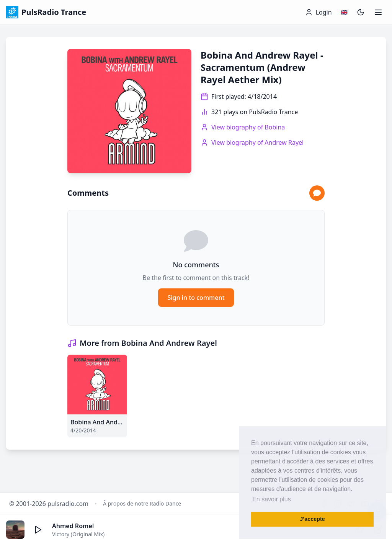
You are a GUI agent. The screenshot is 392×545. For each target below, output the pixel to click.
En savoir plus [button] (272, 499)
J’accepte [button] (312, 519)
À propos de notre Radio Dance (142, 503)
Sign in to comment (196, 298)
